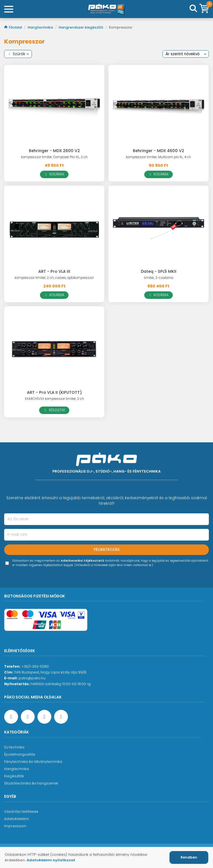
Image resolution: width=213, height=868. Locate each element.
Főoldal (13, 27)
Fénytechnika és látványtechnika (33, 762)
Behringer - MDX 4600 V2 (159, 151)
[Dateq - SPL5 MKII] (159, 228)
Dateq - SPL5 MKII (159, 271)
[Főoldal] (106, 9)
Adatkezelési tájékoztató (83, 561)
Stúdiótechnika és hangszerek (31, 783)
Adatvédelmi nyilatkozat (51, 860)
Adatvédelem (17, 819)
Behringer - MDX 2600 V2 (54, 151)
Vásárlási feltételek (21, 812)
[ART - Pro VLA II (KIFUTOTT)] (54, 349)
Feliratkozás (107, 550)
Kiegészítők (14, 776)
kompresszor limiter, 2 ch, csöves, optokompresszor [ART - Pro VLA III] (54, 278)
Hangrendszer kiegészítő (81, 27)
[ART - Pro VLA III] (54, 228)
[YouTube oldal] (28, 717)
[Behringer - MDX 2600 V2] (54, 107)
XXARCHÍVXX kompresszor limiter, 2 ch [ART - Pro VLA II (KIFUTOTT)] (54, 399)
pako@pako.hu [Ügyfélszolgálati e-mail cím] (32, 678)
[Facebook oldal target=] (11, 717)
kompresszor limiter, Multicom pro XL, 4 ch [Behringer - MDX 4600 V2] (159, 157)
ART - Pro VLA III (54, 271)
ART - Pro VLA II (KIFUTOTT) (54, 392)
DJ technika (14, 747)
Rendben (189, 857)
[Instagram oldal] (44, 717)
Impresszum (15, 826)
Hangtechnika (41, 27)
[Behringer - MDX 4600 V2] (159, 107)
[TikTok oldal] (61, 717)
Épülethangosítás (20, 754)
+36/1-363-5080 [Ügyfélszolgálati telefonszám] (35, 666)
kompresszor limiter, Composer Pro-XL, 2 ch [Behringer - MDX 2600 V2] (54, 157)
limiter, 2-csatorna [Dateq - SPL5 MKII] (159, 278)
